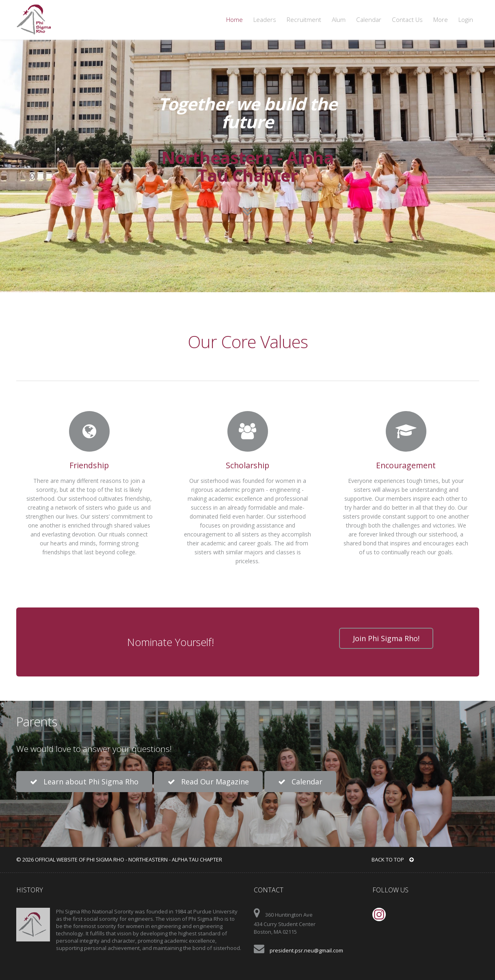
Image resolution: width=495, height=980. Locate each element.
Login (466, 20)
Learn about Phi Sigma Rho (84, 782)
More (441, 20)
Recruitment (304, 20)
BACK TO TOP (393, 859)
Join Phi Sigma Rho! (386, 638)
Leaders (265, 20)
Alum (339, 20)
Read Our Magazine (208, 782)
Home (235, 20)
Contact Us (407, 20)
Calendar (369, 20)
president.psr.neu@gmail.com (306, 950)
